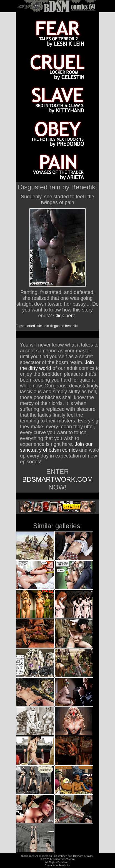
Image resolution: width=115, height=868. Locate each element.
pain (46, 326)
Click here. (65, 316)
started (30, 326)
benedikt (71, 326)
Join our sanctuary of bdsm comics (56, 447)
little (39, 326)
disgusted (57, 326)
